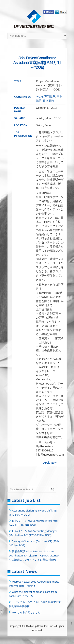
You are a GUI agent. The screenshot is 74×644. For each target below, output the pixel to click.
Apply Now (50, 463)
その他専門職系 (46, 97)
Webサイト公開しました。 (28, 612)
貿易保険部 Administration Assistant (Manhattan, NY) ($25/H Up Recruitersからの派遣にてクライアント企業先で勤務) (34, 555)
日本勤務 (49, 101)
